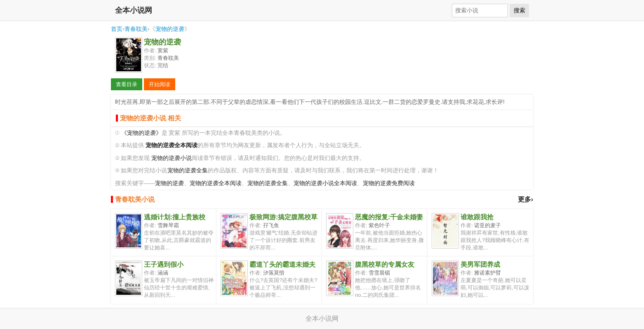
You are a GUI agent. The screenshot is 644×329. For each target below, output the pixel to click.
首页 (117, 29)
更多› (525, 199)
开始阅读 (160, 84)
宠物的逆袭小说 (172, 158)
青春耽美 (136, 29)
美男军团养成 (480, 264)
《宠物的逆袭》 (141, 133)
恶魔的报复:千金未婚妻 (389, 217)
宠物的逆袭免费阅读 (389, 183)
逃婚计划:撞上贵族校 (175, 217)
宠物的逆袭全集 (188, 170)
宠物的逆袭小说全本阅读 (325, 183)
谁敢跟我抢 (477, 217)
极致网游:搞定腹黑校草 (283, 217)
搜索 (519, 10)
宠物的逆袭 (170, 29)
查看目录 (127, 84)
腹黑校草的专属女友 (385, 264)
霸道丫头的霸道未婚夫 (282, 264)
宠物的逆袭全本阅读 (216, 183)
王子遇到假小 (164, 264)
